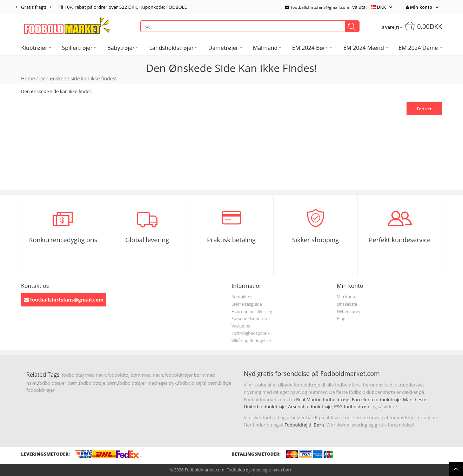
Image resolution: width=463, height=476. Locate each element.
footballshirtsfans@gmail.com (317, 7)
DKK (382, 7)
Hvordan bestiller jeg (252, 312)
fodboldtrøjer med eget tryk (147, 383)
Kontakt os (242, 297)
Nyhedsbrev (348, 312)
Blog (341, 319)
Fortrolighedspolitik (251, 333)
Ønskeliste (347, 304)
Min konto (419, 7)
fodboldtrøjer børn (58, 383)
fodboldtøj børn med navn (135, 375)
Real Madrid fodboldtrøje (323, 399)
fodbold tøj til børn (198, 383)
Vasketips (241, 326)
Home (28, 78)
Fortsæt (424, 109)
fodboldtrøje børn (98, 383)
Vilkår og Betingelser (251, 341)
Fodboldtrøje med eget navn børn (260, 470)
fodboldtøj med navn (84, 375)
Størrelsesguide (247, 304)
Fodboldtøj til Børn (304, 425)
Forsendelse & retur (251, 319)
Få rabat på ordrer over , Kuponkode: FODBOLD (123, 7)
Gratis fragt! (34, 7)
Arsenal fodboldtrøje (310, 406)
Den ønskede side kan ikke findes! (78, 78)
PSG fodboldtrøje (352, 406)
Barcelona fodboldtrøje (376, 399)
